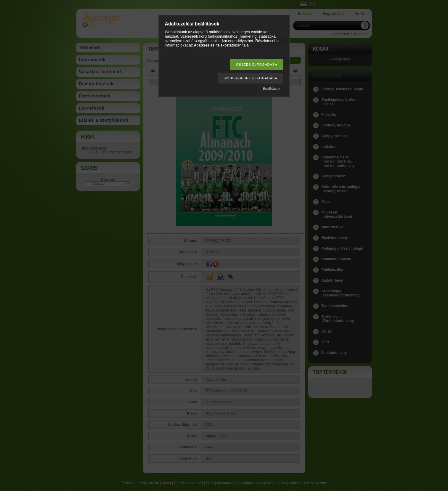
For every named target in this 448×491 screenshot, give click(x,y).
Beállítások (272, 89)
